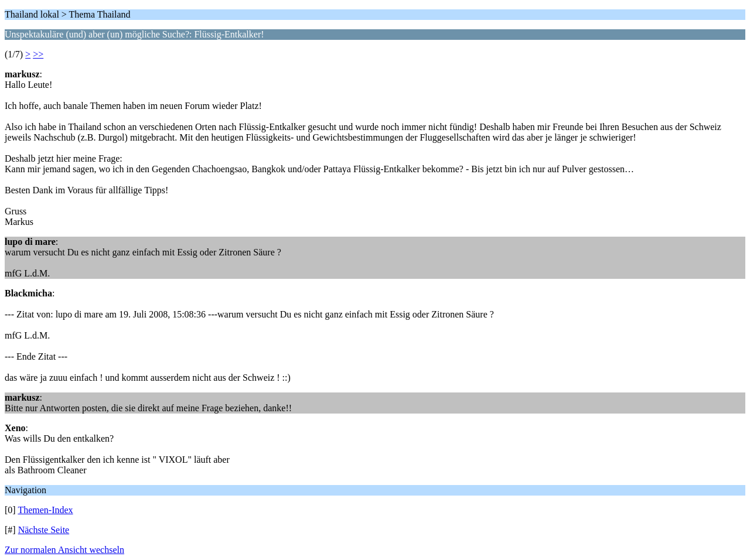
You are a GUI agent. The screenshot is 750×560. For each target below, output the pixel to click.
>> (38, 54)
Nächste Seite (44, 530)
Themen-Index (45, 510)
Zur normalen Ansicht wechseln (64, 550)
